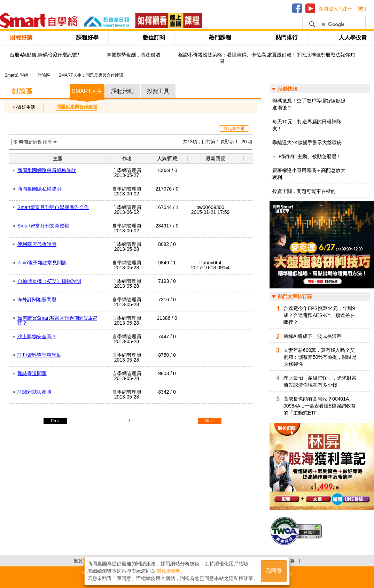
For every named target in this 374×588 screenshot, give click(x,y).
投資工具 (158, 91)
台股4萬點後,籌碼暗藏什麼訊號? (44, 55)
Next (209, 421)
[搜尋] (333, 24)
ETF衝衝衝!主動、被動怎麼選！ (307, 156)
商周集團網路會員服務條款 (47, 170)
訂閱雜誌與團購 (34, 392)
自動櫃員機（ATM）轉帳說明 (49, 281)
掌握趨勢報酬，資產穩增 (133, 55)
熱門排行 (287, 37)
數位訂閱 (154, 37)
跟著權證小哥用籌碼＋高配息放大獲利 (309, 174)
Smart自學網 (16, 75)
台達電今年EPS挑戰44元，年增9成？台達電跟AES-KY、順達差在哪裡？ (319, 315)
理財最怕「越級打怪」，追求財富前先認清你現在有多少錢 (320, 381)
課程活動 (123, 91)
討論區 (44, 75)
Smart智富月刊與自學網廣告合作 (53, 207)
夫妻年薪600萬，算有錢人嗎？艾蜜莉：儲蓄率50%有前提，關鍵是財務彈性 (320, 357)
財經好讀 (21, 37)
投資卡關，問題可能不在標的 (304, 191)
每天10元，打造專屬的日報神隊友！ (307, 125)
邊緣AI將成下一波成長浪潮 (313, 336)
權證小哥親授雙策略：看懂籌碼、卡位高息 (222, 58)
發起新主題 (234, 129)
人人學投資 (353, 37)
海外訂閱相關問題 (37, 300)
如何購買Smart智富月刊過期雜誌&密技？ (57, 320)
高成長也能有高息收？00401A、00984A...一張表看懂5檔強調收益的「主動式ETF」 (320, 406)
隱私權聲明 (169, 571)
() (363, 9)
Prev (55, 421)
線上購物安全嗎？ (37, 336)
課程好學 (87, 37)
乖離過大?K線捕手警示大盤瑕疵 (307, 142)
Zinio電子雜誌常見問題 (42, 263)
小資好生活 (24, 107)
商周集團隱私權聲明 (39, 189)
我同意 (274, 571)
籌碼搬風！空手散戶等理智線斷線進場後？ (309, 104)
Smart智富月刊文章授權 (43, 226)
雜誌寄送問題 (32, 373)
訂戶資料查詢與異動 (39, 355)
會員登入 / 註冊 (335, 9)
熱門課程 (220, 37)
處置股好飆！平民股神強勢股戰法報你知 (311, 55)
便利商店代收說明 (37, 244)
